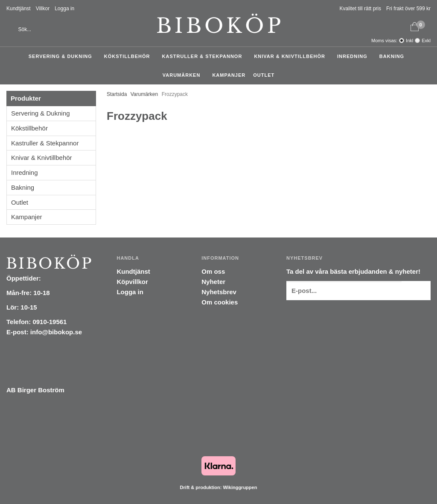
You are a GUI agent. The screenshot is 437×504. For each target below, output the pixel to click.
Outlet (264, 75)
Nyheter (213, 282)
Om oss (213, 271)
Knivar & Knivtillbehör (292, 56)
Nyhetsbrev (219, 292)
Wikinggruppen (240, 487)
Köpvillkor (132, 282)
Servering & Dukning (63, 56)
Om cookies (220, 302)
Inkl (409, 41)
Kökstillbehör (129, 56)
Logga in (64, 9)
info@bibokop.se (56, 332)
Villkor (43, 9)
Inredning (354, 56)
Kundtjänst (19, 9)
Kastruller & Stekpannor (204, 56)
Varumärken (184, 75)
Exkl (426, 41)
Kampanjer (229, 75)
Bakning (394, 56)
